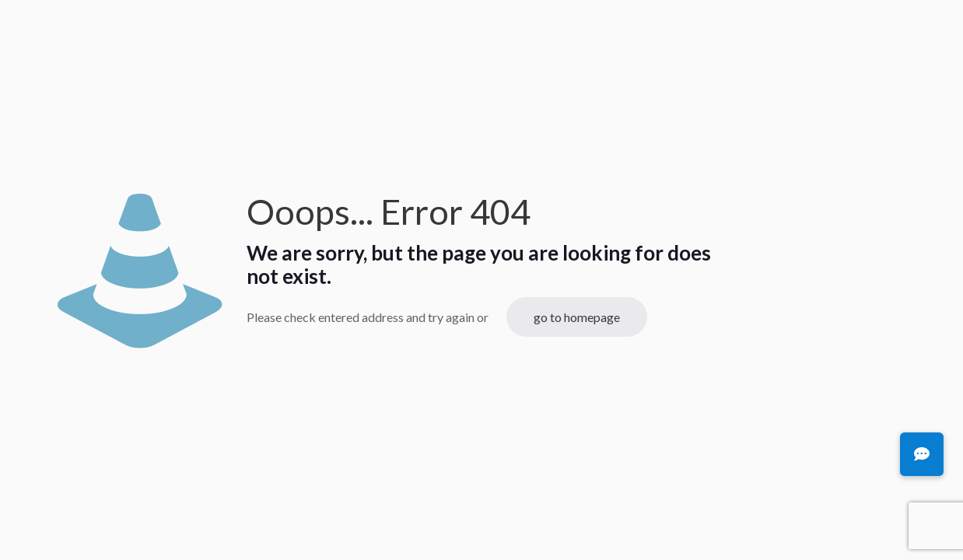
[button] (922, 454)
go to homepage (577, 317)
